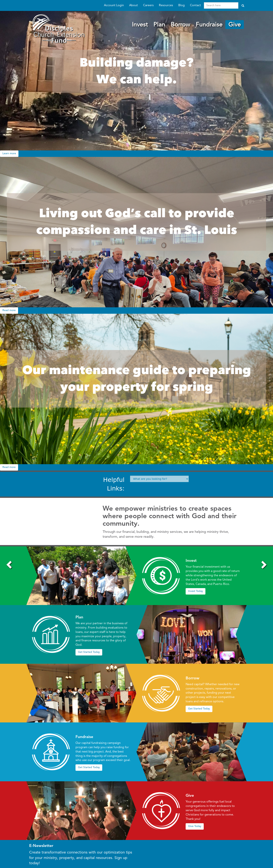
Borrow (180, 25)
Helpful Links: (114, 484)
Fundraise (209, 25)
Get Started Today (89, 652)
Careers (148, 5)
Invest (140, 25)
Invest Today (196, 591)
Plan (159, 25)
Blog (181, 5)
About (133, 5)
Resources (166, 5)
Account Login (114, 5)
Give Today (195, 826)
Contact (195, 5)
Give (235, 25)
